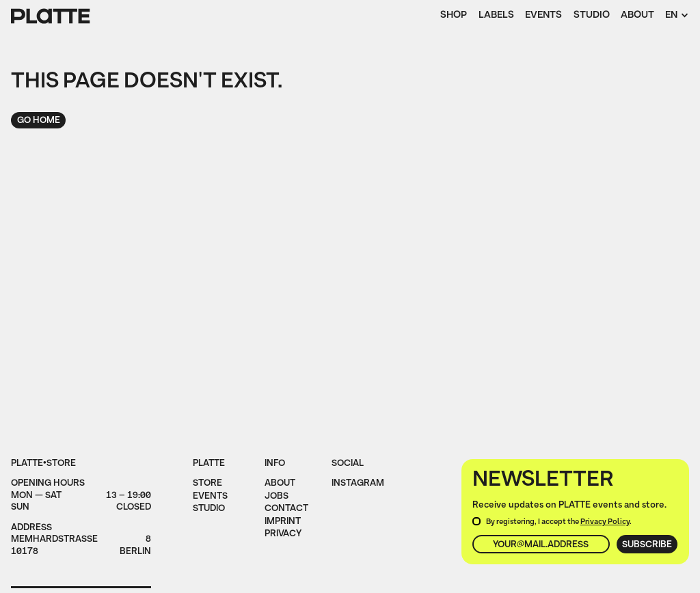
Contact (286, 509)
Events (543, 16)
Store (207, 484)
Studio (592, 16)
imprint (283, 522)
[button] (677, 16)
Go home (39, 121)
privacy (283, 534)
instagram (358, 484)
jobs (277, 497)
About (637, 16)
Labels (496, 16)
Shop (454, 16)
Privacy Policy (605, 522)
